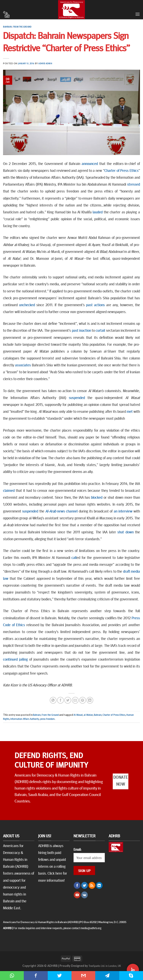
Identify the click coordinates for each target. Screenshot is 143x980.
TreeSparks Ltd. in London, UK (105, 966)
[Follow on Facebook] (77, 885)
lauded (98, 212)
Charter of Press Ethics (121, 170)
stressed (134, 184)
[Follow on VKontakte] (85, 895)
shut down (126, 532)
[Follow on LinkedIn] (99, 885)
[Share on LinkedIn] (90, 700)
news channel (62, 511)
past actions (95, 305)
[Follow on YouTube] (77, 895)
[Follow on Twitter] (85, 885)
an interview (123, 511)
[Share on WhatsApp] (53, 700)
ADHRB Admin (45, 63)
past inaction (81, 330)
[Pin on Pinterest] (83, 700)
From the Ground (22, 27)
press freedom (47, 719)
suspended (77, 397)
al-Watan (88, 715)
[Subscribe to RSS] (92, 885)
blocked (97, 497)
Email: (77, 849)
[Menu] (138, 14)
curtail (100, 330)
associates (23, 365)
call (74, 557)
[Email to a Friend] (75, 700)
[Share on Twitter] (68, 700)
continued (10, 659)
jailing (23, 659)
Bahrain (7, 27)
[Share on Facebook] (60, 700)
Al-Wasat (78, 715)
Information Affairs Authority (25, 719)
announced (90, 163)
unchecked (27, 305)
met (130, 411)
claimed (9, 490)
